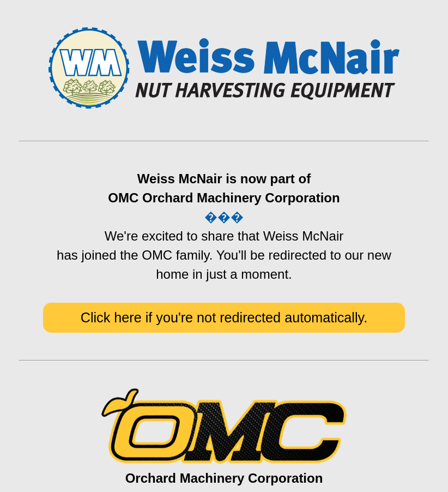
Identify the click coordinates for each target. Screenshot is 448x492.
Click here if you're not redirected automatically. (224, 317)
